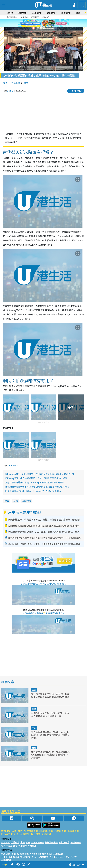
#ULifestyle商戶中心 (60, 857)
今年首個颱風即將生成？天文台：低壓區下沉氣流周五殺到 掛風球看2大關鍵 (50, 695)
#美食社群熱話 (39, 854)
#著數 (74, 857)
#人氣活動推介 (24, 854)
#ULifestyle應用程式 (12, 857)
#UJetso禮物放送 (40, 857)
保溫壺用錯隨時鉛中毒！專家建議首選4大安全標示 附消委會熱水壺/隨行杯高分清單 (50, 755)
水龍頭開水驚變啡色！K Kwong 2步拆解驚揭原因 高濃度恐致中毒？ (37, 487)
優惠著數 (22, 13)
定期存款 (45, 17)
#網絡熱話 (6, 860)
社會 (34, 709)
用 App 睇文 (77, 91)
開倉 (20, 831)
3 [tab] (45, 26)
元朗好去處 (60, 831)
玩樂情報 (37, 13)
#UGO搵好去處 (9, 854)
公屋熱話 (25, 17)
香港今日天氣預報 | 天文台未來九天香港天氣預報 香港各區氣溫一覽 (50, 714)
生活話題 (16, 83)
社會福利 (46, 834)
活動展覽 (6, 831)
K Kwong (14, 465)
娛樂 (78, 13)
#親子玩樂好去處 (55, 854)
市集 (14, 831)
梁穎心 (10, 91)
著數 (7, 501)
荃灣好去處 (73, 831)
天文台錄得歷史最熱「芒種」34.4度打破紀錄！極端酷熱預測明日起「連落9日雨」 (50, 735)
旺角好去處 (7, 834)
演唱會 (10, 13)
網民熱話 (6, 842)
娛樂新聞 (35, 17)
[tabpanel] (43, 23)
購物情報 (51, 13)
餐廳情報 (25, 834)
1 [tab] (40, 26)
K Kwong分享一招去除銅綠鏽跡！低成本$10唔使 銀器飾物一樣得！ (37, 478)
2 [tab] (43, 26)
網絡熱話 (27, 501)
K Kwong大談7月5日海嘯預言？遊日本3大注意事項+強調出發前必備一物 (40, 474)
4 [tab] (48, 26)
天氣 (34, 690)
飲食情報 (66, 13)
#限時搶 (27, 857)
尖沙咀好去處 (31, 831)
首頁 (5, 83)
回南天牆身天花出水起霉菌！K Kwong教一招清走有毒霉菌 (33, 491)
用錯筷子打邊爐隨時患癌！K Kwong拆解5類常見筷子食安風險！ (36, 482)
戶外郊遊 (36, 834)
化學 (16, 501)
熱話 (26, 83)
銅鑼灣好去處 (46, 831)
